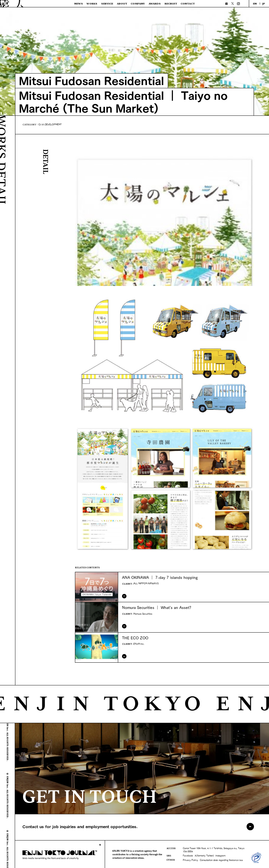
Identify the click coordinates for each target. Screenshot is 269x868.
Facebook (188, 855)
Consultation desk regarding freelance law (221, 860)
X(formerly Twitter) (204, 855)
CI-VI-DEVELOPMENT (50, 124)
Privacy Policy (191, 860)
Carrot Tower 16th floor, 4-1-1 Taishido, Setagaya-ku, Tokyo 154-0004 (214, 850)
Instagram (220, 855)
